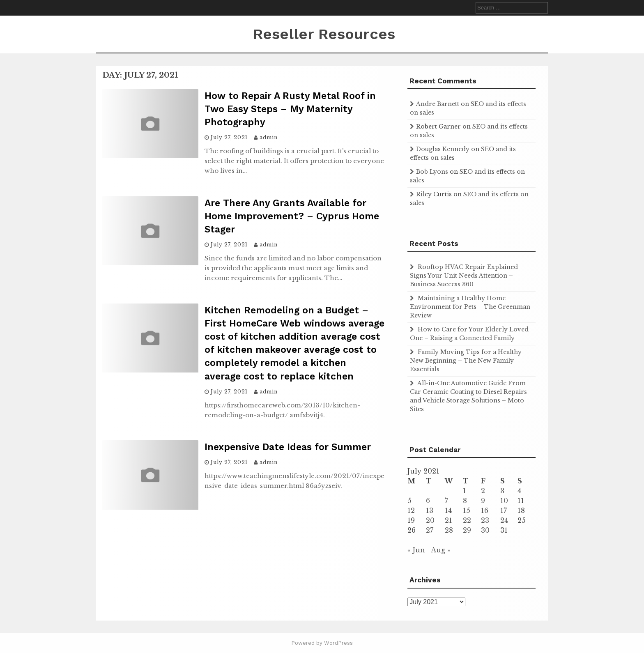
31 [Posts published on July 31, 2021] (504, 530)
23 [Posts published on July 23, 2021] (485, 520)
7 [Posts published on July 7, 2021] (446, 501)
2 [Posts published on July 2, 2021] (483, 491)
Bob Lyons (432, 172)
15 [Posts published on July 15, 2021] (467, 510)
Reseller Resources (324, 34)
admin (269, 137)
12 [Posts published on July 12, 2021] (411, 510)
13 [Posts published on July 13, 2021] (430, 510)
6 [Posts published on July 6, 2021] (428, 501)
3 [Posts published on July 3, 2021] (502, 491)
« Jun (416, 550)
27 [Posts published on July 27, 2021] (430, 530)
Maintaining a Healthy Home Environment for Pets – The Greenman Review (470, 307)
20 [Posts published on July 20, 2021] (430, 520)
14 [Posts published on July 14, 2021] (448, 510)
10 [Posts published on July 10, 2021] (504, 501)
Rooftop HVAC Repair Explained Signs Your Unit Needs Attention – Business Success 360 (464, 276)
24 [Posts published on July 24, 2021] (504, 520)
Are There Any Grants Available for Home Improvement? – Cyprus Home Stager (292, 216)
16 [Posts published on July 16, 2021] (485, 510)
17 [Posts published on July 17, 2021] (504, 510)
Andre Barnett (438, 104)
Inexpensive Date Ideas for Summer (288, 447)
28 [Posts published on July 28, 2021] (449, 530)
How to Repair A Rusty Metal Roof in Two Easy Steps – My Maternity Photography (290, 109)
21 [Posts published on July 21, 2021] (448, 520)
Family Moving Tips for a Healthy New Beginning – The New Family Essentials (466, 361)
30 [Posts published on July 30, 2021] (485, 530)
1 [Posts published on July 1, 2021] (465, 491)
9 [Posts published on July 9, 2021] (483, 501)
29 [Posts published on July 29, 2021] (467, 530)
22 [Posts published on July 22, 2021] (467, 520)
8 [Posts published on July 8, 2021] (465, 501)
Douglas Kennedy (443, 149)
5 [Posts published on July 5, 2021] (409, 501)
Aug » (441, 550)
